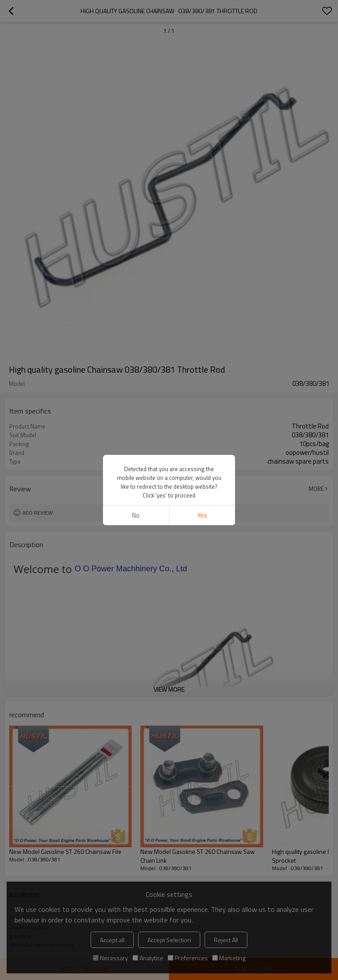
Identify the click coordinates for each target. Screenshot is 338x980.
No (136, 515)
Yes (202, 515)
